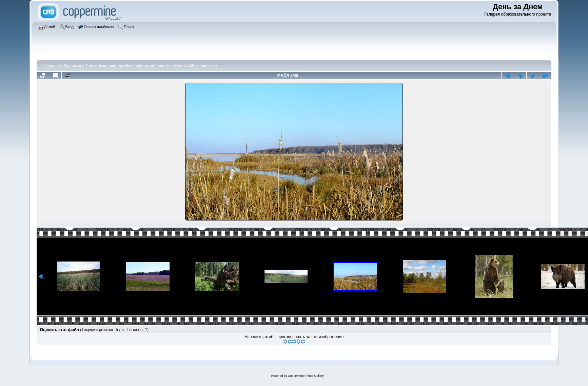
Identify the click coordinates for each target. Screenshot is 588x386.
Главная (51, 66)
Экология (72, 66)
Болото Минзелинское (196, 66)
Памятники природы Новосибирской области (128, 66)
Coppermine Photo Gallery (306, 376)
